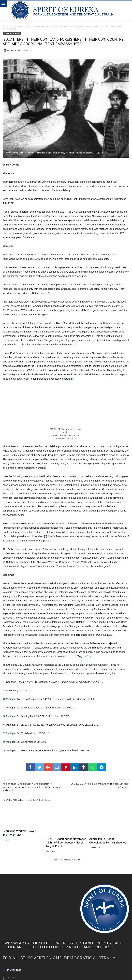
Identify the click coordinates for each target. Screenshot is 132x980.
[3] (75, 344)
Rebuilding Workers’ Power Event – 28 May (19, 833)
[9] (90, 656)
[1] (88, 276)
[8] (112, 635)
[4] (74, 379)
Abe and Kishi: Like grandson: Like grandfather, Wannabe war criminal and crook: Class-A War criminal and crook (32, 785)
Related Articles (13, 800)
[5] (46, 468)
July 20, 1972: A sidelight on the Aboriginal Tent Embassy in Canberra (100, 783)
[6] (46, 536)
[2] (48, 293)
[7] (110, 566)
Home (5, 27)
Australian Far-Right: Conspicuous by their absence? (108, 841)
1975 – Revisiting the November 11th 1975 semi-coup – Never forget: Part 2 (66, 842)
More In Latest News (38, 800)
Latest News (17, 27)
